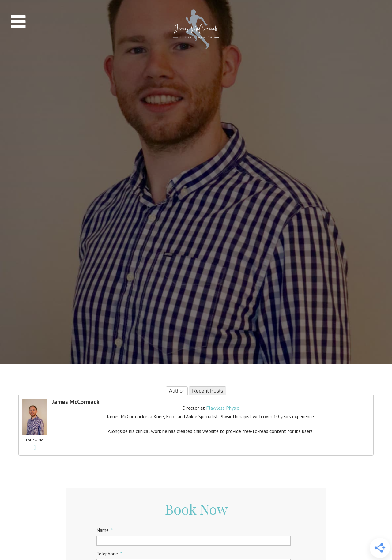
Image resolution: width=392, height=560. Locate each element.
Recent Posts (207, 391)
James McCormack (76, 402)
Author (177, 391)
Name (105, 530)
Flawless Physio (223, 408)
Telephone (109, 554)
